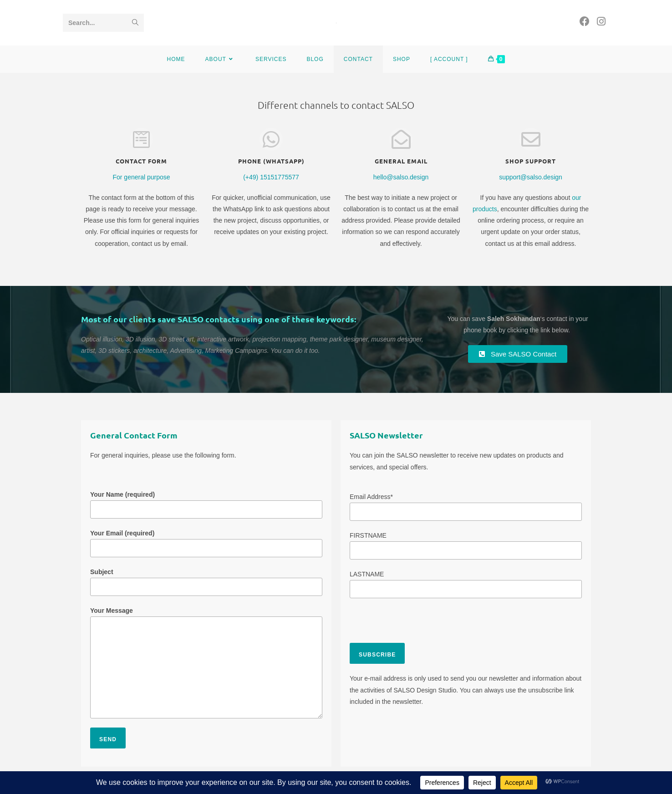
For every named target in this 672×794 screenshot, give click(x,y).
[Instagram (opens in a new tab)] (601, 22)
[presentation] (419, 625)
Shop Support (531, 161)
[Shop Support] (530, 139)
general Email (401, 161)
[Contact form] (141, 139)
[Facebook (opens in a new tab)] (585, 22)
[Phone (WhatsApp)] (271, 139)
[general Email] (401, 139)
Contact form (141, 161)
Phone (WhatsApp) (271, 161)
